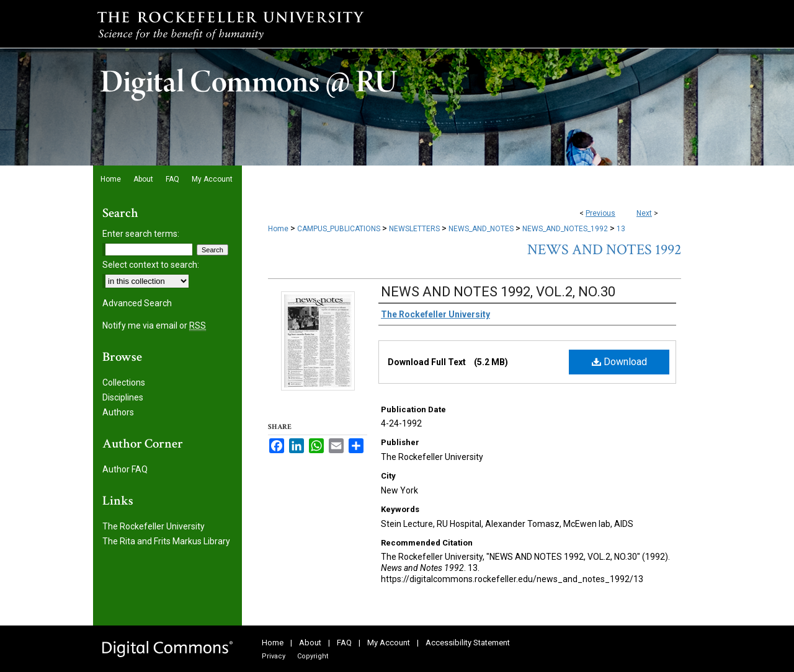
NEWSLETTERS (414, 229)
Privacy (274, 656)
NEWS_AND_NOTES (481, 229)
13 (621, 229)
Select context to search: (151, 265)
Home (278, 229)
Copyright (313, 656)
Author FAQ (125, 469)
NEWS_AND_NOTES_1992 (565, 229)
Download (619, 362)
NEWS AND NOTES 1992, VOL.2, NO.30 (498, 292)
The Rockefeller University (154, 526)
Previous (600, 213)
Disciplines (123, 397)
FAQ (344, 643)
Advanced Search (137, 303)
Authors (118, 412)
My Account (389, 643)
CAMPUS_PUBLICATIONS (339, 229)
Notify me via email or (154, 325)
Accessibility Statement (468, 643)
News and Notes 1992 (604, 250)
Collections (124, 382)
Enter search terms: (141, 234)
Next (644, 213)
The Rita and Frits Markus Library (166, 541)
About (310, 643)
